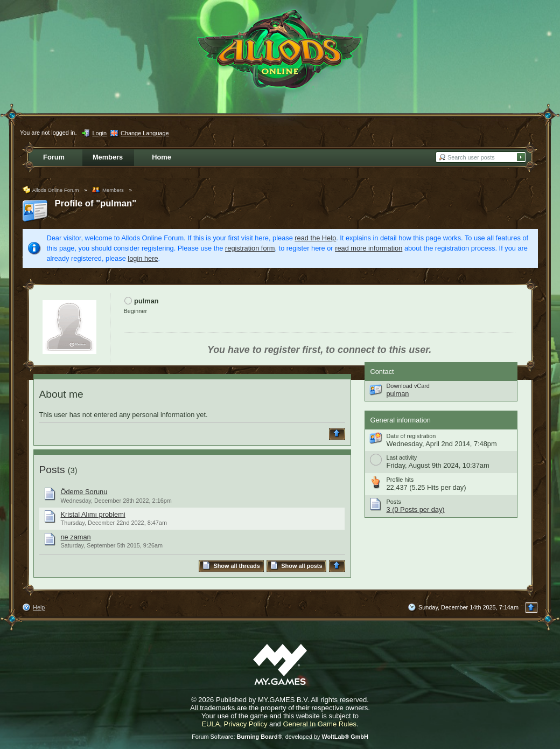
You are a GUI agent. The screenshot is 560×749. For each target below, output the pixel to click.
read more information (369, 248)
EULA (211, 724)
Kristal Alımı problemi (93, 514)
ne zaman (76, 537)
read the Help (315, 238)
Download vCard (408, 386)
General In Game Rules (320, 724)
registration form (250, 248)
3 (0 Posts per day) (416, 509)
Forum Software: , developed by (280, 737)
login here (143, 258)
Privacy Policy (246, 724)
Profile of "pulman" (96, 203)
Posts (52, 470)
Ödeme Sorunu (84, 492)
